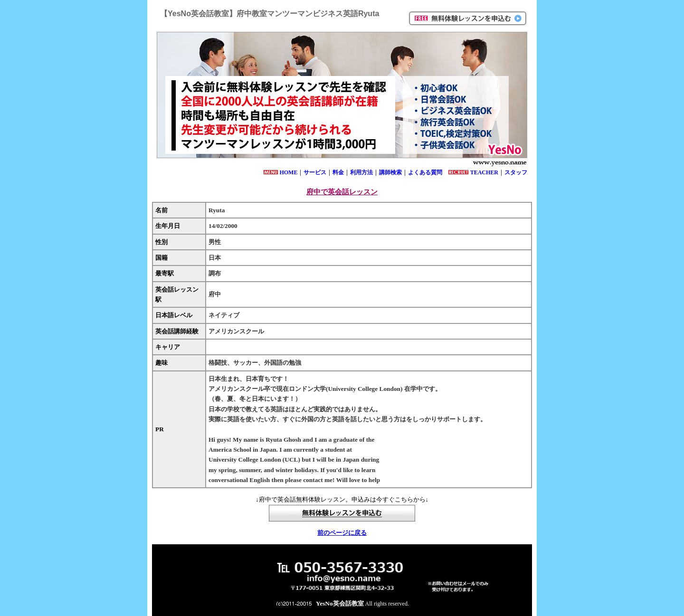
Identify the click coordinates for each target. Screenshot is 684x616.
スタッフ (516, 172)
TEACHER (484, 172)
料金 (338, 172)
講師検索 (390, 172)
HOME (288, 172)
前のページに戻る (342, 533)
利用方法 (361, 172)
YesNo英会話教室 (340, 603)
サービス (315, 172)
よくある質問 (425, 172)
